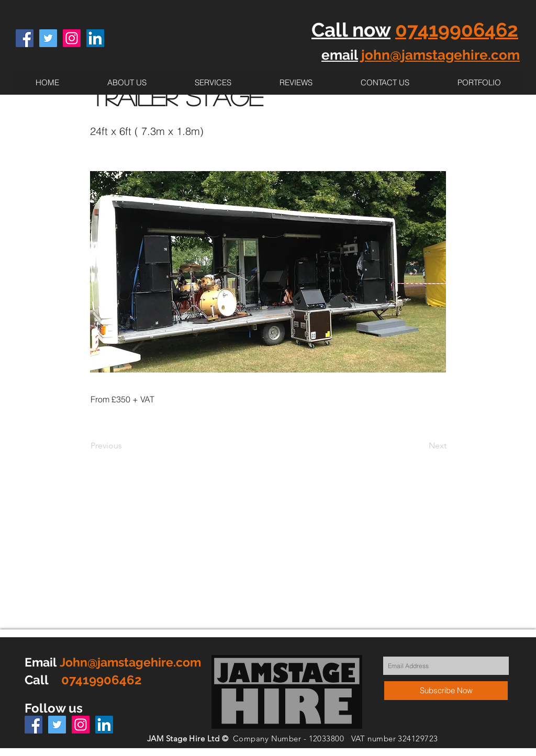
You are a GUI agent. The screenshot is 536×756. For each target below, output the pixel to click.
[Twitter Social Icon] (48, 38)
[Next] (420, 446)
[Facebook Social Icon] (25, 38)
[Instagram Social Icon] (72, 38)
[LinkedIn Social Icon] (95, 38)
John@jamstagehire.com (130, 662)
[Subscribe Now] (446, 691)
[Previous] (125, 446)
